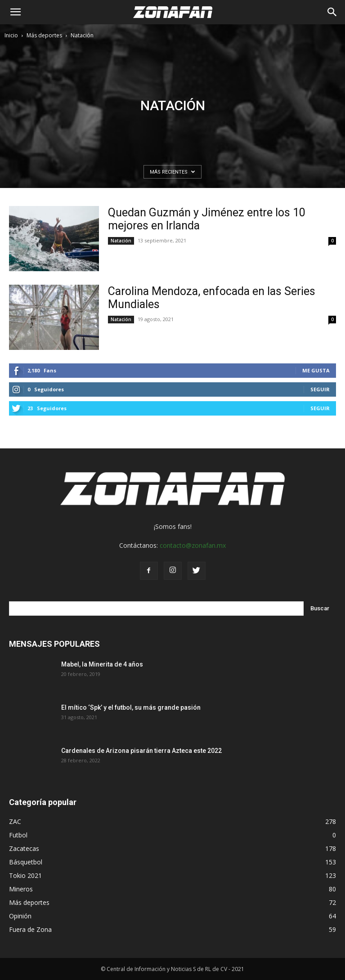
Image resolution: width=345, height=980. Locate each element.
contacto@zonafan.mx (193, 545)
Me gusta (316, 370)
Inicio (11, 35)
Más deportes (44, 35)
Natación (121, 241)
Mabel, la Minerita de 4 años (102, 664)
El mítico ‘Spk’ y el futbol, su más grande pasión (131, 707)
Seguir (320, 389)
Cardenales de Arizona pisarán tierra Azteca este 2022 (141, 751)
